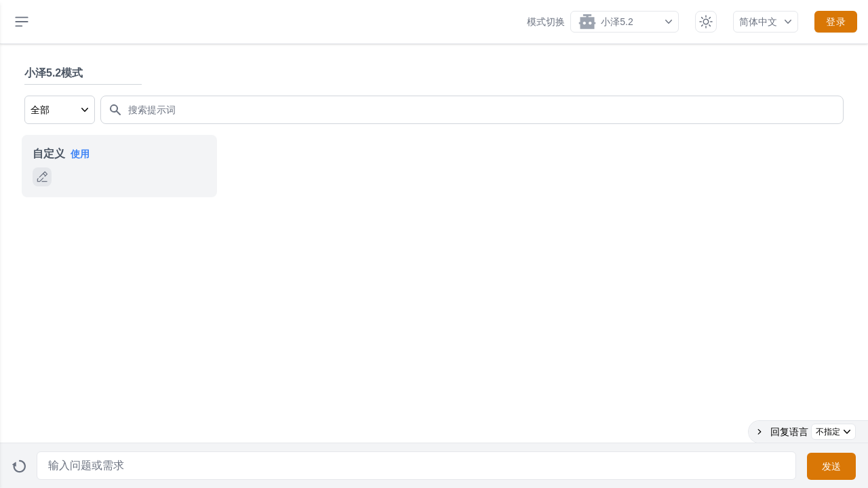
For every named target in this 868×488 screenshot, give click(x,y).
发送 (832, 466)
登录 (836, 22)
